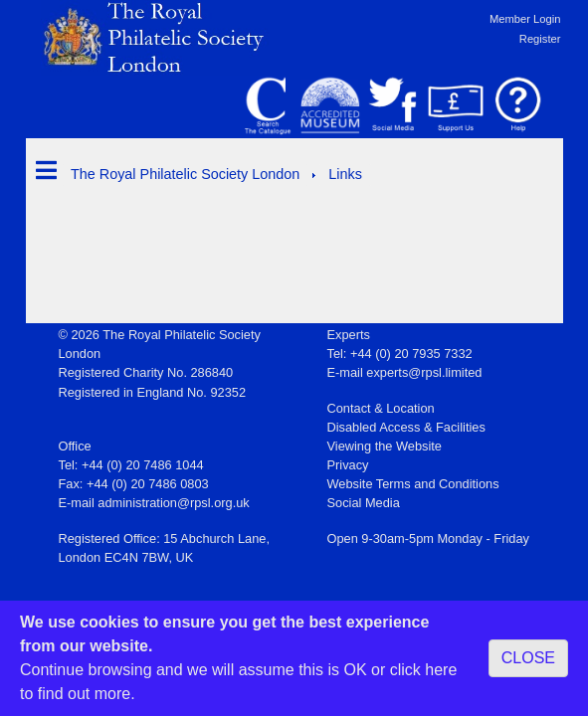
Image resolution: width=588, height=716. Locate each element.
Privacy (348, 465)
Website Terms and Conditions (413, 484)
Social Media (364, 503)
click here (424, 670)
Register (540, 39)
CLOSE (528, 658)
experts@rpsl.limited (424, 372)
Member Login (525, 19)
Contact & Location (381, 408)
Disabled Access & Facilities (406, 427)
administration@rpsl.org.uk (173, 503)
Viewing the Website (385, 446)
